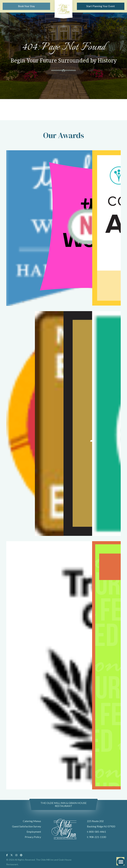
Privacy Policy (33, 837)
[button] (121, 862)
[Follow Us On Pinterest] (21, 855)
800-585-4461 (98, 832)
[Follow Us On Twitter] (12, 855)
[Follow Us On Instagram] (16, 855)
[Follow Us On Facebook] (7, 855)
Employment (34, 832)
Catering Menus (32, 821)
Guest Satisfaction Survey (27, 826)
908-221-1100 (98, 837)
